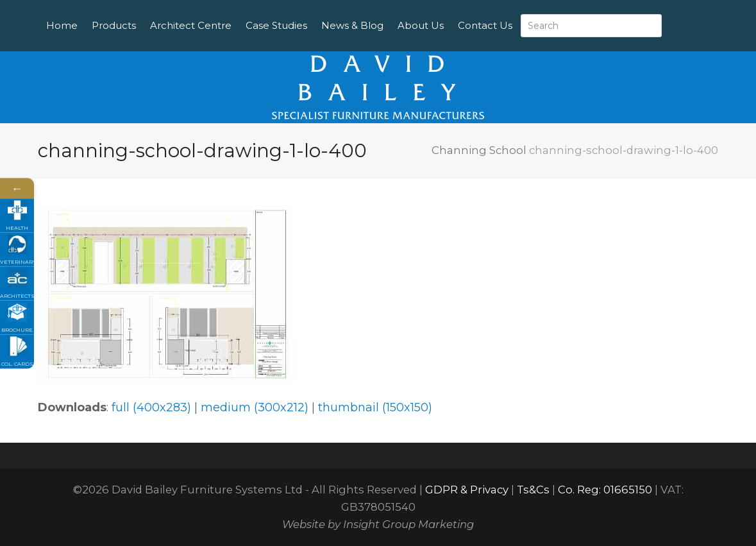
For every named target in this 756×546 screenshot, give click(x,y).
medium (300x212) (255, 407)
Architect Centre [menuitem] (223, 13)
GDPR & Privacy (467, 490)
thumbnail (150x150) (375, 407)
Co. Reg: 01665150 (605, 490)
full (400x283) (151, 407)
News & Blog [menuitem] (385, 13)
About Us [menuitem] (453, 13)
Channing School (479, 150)
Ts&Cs (533, 490)
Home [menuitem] (95, 13)
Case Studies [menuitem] (309, 13)
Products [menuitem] (147, 13)
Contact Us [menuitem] (106, 38)
